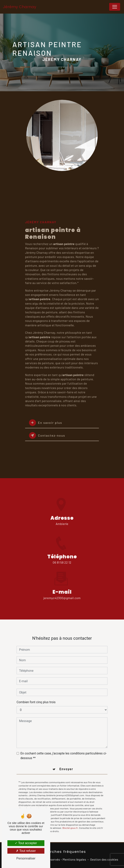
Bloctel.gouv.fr (70, 823)
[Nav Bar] (115, 7)
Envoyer (66, 764)
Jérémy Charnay (20, 7)
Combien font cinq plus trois (36, 697)
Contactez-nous (47, 435)
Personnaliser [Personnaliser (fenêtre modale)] (26, 858)
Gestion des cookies (104, 859)
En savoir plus (46, 423)
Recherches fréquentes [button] (62, 852)
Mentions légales (74, 859)
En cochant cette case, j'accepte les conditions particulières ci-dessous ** (64, 751)
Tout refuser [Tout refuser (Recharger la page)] (26, 851)
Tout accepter (26, 843)
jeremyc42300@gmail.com (62, 593)
